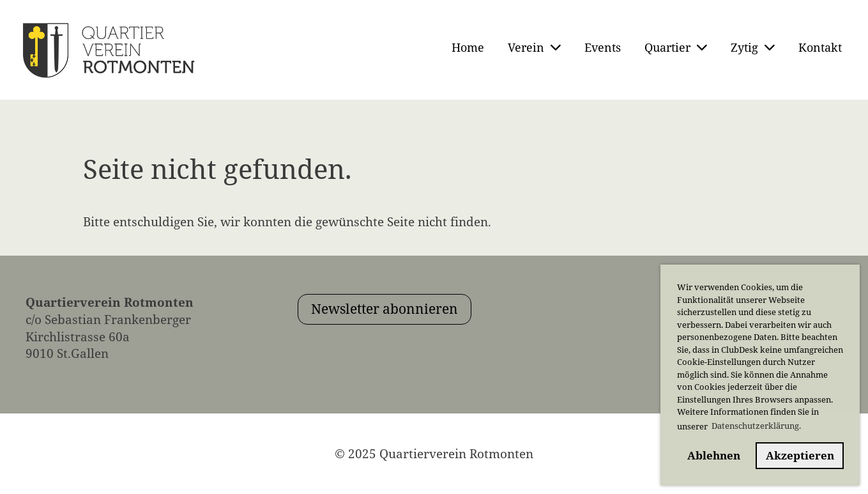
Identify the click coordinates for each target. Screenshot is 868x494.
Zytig (753, 47)
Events (603, 47)
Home (468, 47)
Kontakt (820, 47)
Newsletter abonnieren (385, 309)
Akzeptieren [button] (800, 455)
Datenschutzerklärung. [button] (756, 426)
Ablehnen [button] (714, 455)
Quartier (676, 47)
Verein (534, 47)
